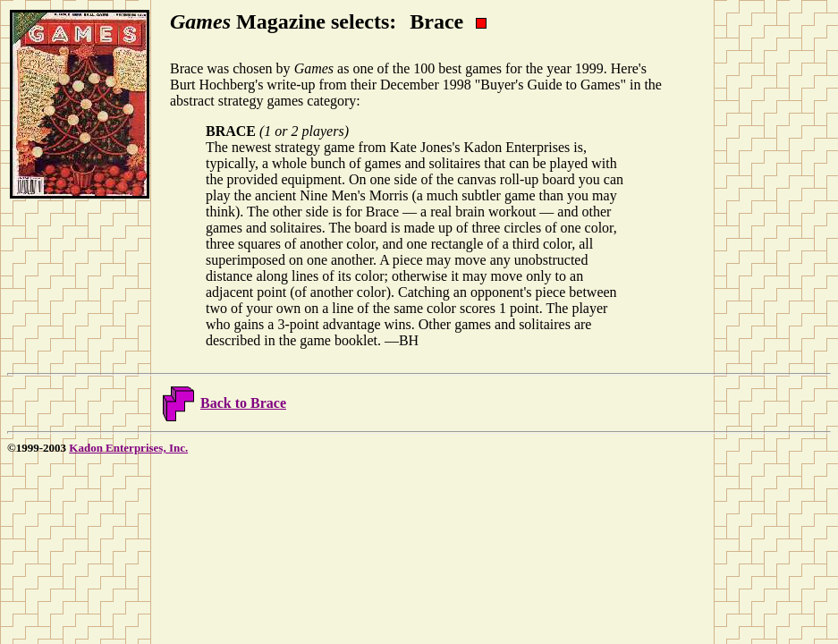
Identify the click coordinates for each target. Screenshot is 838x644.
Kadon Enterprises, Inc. (128, 448)
